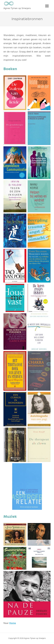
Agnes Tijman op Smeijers (17, 8)
